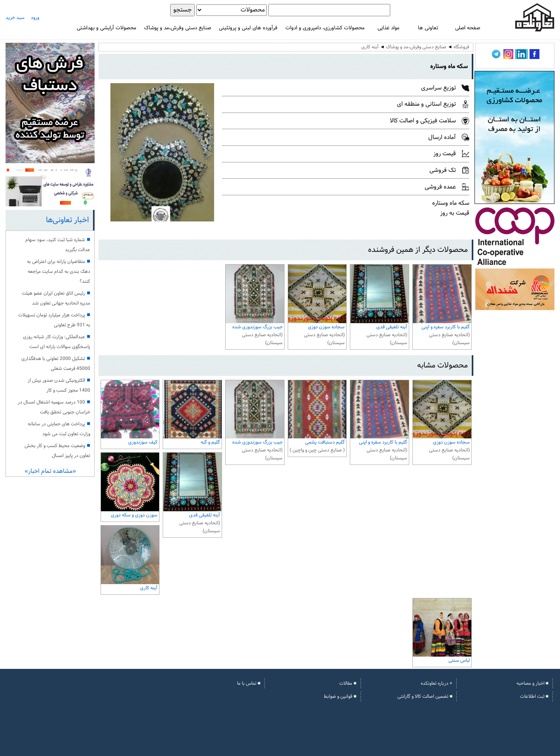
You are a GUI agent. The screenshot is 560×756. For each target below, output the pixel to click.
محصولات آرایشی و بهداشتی (106, 28)
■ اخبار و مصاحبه (532, 684)
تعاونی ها (428, 28)
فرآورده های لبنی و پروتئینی (248, 28)
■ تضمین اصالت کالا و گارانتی (425, 697)
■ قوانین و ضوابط (340, 697)
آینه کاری (370, 47)
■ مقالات (348, 684)
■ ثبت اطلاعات (534, 697)
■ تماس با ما (249, 684)
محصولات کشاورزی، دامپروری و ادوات (325, 28)
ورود (35, 18)
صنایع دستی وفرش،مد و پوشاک (177, 28)
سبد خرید (15, 18)
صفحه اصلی (468, 28)
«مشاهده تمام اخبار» (50, 471)
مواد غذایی (388, 28)
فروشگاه (461, 47)
